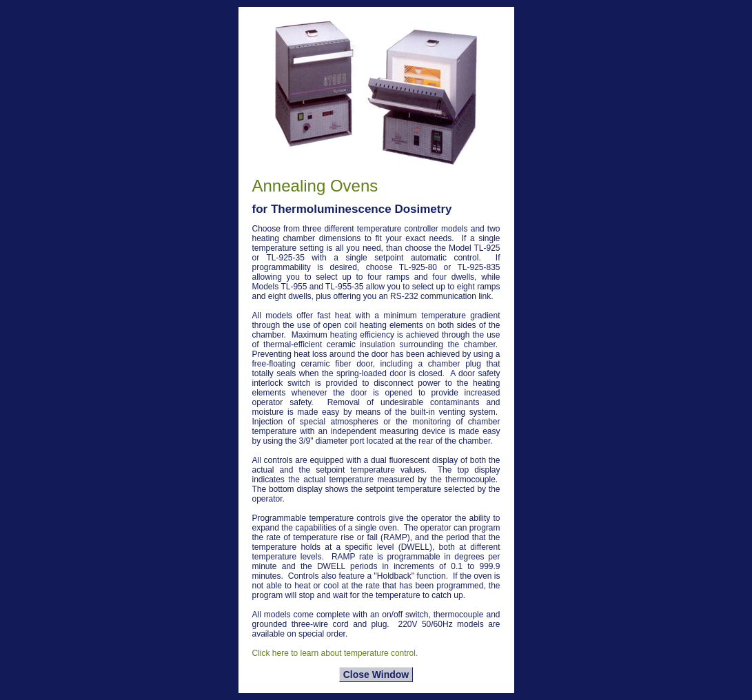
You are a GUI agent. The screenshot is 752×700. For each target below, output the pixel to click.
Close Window (376, 675)
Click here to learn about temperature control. (335, 653)
